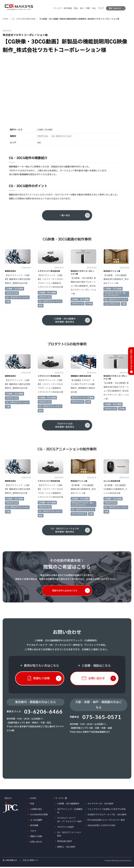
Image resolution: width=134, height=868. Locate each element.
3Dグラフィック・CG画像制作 (70, 812)
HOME (5, 19)
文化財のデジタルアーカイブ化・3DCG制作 (107, 816)
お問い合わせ (36, 843)
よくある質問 (36, 821)
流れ (82, 8)
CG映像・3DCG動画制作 (68, 805)
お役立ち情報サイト (31, 862)
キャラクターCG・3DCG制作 (100, 805)
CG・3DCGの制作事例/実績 (23, 19)
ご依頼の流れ (36, 810)
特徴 (88, 8)
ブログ (101, 8)
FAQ (94, 8)
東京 (39, 144)
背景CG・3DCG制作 (66, 848)
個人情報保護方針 (10, 862)
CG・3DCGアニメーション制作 (69, 835)
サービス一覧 (61, 799)
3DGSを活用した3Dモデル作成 (101, 827)
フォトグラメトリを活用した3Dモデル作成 (106, 810)
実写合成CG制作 (64, 843)
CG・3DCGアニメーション (65, 137)
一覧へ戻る (65, 217)
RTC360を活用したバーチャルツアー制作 (106, 821)
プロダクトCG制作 (65, 828)
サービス (58, 8)
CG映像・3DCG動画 (46, 130)
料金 (76, 8)
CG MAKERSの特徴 (39, 816)
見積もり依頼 (36, 838)
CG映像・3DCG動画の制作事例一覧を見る (65, 322)
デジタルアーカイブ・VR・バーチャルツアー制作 (69, 821)
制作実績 (68, 8)
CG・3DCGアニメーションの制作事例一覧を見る (65, 532)
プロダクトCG (43, 137)
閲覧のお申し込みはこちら (65, 592)
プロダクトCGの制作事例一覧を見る (65, 426)
